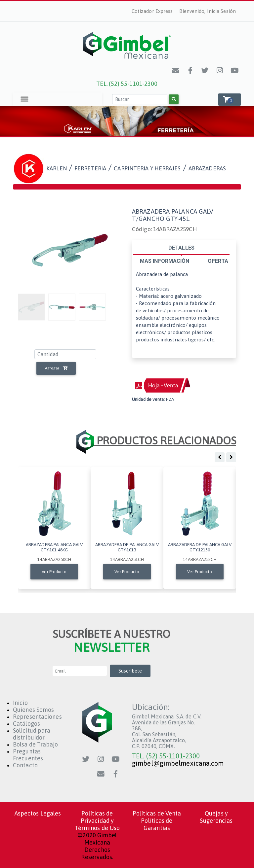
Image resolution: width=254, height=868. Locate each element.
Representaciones (37, 717)
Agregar (56, 368)
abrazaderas (207, 168)
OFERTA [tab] (218, 261)
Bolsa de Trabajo (36, 744)
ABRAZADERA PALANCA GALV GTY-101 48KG (54, 547)
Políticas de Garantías (157, 824)
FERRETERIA (90, 168)
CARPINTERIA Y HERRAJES (147, 168)
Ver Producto (54, 572)
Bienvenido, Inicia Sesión (208, 11)
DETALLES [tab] (181, 248)
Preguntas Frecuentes (28, 755)
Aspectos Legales (38, 813)
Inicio (20, 703)
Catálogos (26, 724)
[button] (230, 100)
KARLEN (57, 168)
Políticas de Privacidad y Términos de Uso (97, 821)
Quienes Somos (33, 710)
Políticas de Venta (157, 813)
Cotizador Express (152, 11)
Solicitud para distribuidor (32, 734)
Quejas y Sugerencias (216, 817)
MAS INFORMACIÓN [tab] (165, 261)
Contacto (25, 765)
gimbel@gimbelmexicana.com (178, 763)
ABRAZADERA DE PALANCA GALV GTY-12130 (200, 547)
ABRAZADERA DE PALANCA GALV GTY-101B (127, 547)
